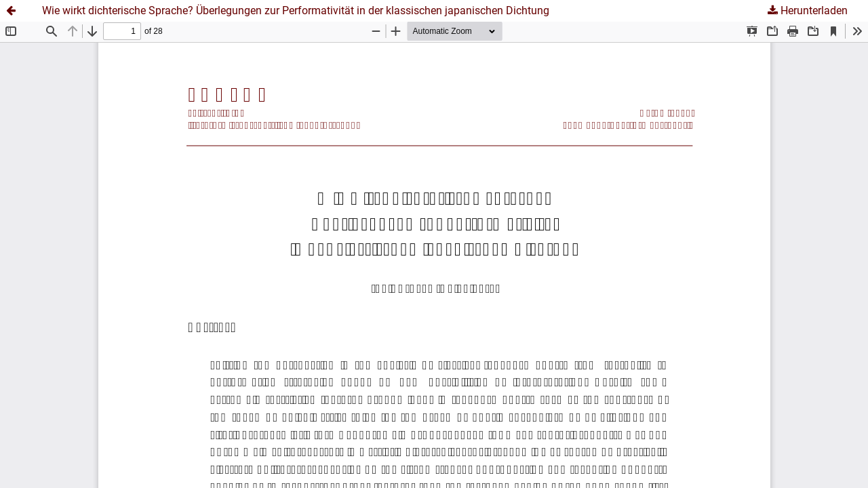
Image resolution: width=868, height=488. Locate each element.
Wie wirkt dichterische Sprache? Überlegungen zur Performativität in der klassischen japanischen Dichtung (296, 11)
